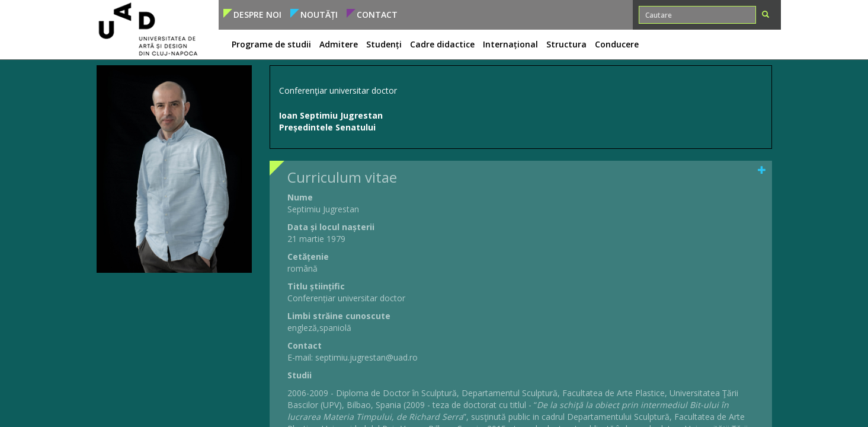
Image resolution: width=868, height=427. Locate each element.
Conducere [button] (617, 44)
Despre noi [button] (257, 15)
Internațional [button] (510, 44)
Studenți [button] (384, 44)
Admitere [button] (339, 44)
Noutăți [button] (319, 15)
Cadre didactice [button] (442, 44)
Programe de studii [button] (271, 44)
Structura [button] (566, 44)
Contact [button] (377, 15)
